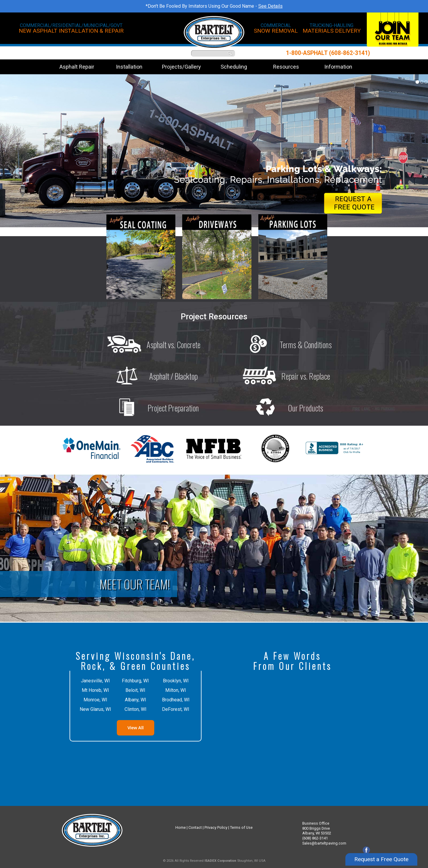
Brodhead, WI (176, 700)
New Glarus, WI (95, 709)
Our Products (283, 408)
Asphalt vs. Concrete (151, 345)
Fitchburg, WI (135, 681)
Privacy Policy (216, 827)
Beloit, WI (135, 690)
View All (136, 728)
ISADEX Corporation (220, 861)
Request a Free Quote (381, 854)
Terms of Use (241, 827)
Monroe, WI (95, 700)
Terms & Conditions (284, 345)
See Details (270, 6)
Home (181, 827)
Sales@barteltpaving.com (324, 843)
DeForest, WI (176, 709)
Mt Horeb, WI (95, 690)
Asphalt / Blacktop (151, 376)
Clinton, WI (136, 709)
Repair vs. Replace (284, 376)
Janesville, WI (95, 681)
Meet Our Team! (135, 584)
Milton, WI (176, 690)
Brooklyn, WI (176, 681)
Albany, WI (136, 700)
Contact (195, 827)
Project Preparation (151, 408)
